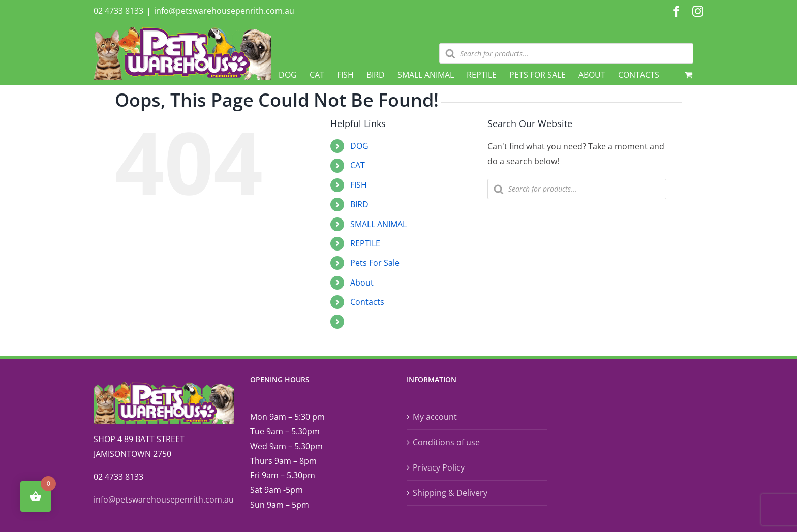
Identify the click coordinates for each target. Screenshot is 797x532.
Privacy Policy (439, 467)
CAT (358, 165)
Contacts (367, 302)
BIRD (359, 204)
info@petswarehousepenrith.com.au (224, 11)
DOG (359, 146)
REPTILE (365, 243)
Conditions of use (446, 442)
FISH (359, 185)
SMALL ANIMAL (378, 224)
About (362, 283)
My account (435, 417)
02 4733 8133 (118, 11)
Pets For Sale (375, 263)
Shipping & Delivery (450, 493)
